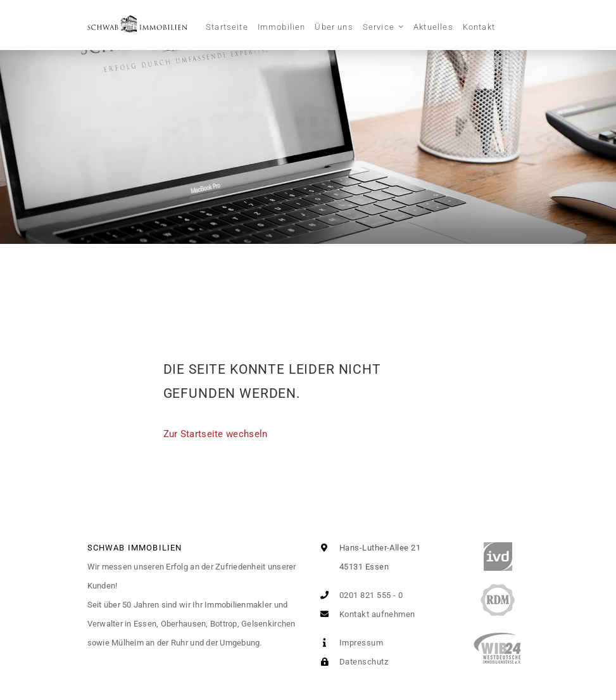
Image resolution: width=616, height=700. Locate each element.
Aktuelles (433, 27)
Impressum (349, 643)
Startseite (227, 27)
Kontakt (479, 27)
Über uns (334, 27)
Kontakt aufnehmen (365, 614)
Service (379, 27)
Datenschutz (352, 662)
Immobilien (282, 27)
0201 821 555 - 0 (359, 595)
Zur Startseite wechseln (216, 434)
